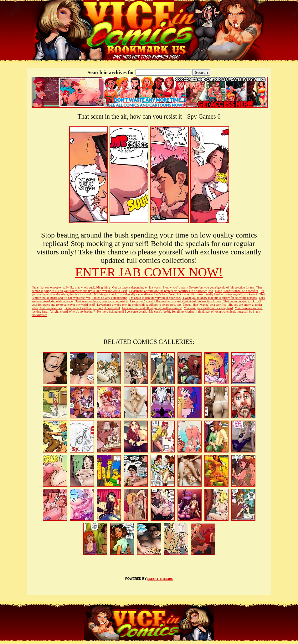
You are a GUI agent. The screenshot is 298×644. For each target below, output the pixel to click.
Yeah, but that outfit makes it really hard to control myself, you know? (213, 294)
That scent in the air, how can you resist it (102, 301)
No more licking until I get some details (122, 312)
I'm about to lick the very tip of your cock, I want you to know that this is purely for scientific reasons (193, 298)
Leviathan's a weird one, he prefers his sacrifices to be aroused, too (171, 291)
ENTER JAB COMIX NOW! (149, 272)
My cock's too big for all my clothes (172, 312)
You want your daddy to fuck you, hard (208, 308)
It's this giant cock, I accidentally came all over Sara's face (131, 294)
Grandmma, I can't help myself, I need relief (92, 308)
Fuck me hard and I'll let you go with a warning (152, 308)
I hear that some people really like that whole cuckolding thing (71, 287)
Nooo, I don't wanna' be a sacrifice (237, 291)
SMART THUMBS (160, 579)
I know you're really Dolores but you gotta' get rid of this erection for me (208, 287)
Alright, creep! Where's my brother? (72, 312)
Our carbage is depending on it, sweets (137, 287)
